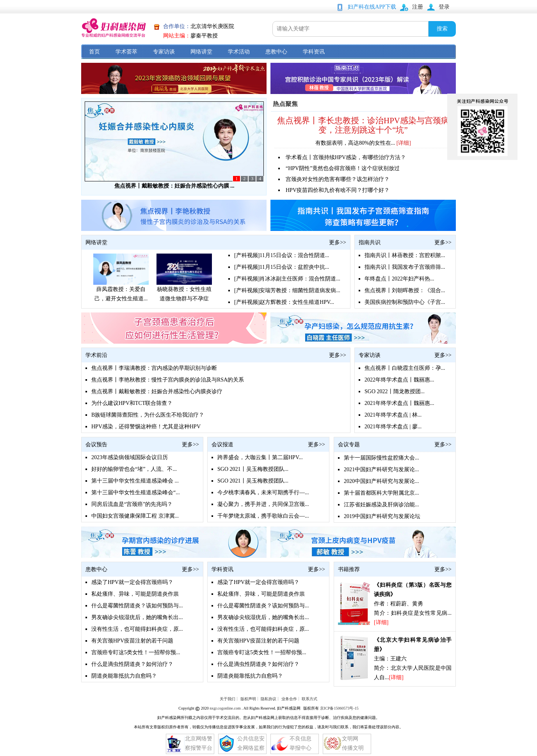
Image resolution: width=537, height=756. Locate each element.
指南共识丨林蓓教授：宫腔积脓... (405, 255)
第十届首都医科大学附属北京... (381, 493)
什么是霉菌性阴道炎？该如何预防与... (137, 606)
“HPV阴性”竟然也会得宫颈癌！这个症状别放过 (343, 168)
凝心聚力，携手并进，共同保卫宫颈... (263, 504)
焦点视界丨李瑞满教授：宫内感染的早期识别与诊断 (154, 368)
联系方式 (309, 699)
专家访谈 (164, 52)
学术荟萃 (126, 52)
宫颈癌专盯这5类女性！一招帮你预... (136, 652)
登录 (444, 7)
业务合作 (289, 699)
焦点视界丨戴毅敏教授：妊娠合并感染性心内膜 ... (174, 186)
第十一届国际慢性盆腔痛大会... (381, 458)
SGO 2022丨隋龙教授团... (395, 391)
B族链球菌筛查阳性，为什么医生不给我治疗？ (148, 415)
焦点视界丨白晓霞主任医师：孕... (405, 368)
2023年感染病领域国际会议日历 (130, 457)
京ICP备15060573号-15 (339, 708)
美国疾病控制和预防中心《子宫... (405, 302)
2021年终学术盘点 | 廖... (393, 427)
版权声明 (248, 699)
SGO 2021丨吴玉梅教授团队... (253, 469)
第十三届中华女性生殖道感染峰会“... (136, 492)
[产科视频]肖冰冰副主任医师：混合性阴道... (287, 279)
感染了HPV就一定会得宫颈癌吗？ (132, 582)
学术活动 (239, 52)
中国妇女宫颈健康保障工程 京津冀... (135, 516)
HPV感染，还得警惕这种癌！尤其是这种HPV (146, 427)
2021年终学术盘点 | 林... (393, 415)
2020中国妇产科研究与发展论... (381, 481)
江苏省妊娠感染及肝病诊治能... (381, 505)
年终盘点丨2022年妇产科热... (399, 279)
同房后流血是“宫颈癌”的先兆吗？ (132, 504)
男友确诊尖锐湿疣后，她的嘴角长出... (137, 617)
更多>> (338, 242)
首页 (94, 52)
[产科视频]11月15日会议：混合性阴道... (282, 255)
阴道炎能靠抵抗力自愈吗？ (124, 676)
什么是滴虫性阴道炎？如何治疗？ (132, 664)
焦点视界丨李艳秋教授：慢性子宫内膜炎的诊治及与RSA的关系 (168, 380)
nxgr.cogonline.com (226, 708)
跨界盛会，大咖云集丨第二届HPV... (260, 457)
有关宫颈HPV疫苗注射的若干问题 (132, 641)
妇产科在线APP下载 (372, 7)
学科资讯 (314, 52)
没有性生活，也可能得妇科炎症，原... (137, 629)
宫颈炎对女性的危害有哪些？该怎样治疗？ (338, 179)
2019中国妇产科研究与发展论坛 (382, 516)
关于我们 (228, 699)
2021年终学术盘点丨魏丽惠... (399, 403)
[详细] (404, 143)
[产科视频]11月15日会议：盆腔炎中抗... (282, 267)
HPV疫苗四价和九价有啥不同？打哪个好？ (338, 190)
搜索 (442, 29)
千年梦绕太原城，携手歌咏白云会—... (263, 516)
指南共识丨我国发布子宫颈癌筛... (405, 267)
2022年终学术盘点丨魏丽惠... (399, 380)
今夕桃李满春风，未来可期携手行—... (263, 492)
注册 (418, 7)
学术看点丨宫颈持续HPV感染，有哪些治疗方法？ (346, 157)
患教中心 (276, 52)
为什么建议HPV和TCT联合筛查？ (132, 403)
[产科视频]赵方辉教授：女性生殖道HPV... (284, 302)
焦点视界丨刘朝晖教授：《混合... (405, 290)
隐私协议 (268, 699)
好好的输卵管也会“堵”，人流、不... (134, 469)
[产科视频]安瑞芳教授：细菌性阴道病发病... (287, 290)
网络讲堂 (201, 52)
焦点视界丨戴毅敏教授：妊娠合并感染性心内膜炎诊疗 (157, 391)
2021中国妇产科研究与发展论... (381, 469)
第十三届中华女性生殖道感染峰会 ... (135, 481)
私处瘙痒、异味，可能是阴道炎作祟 (135, 594)
